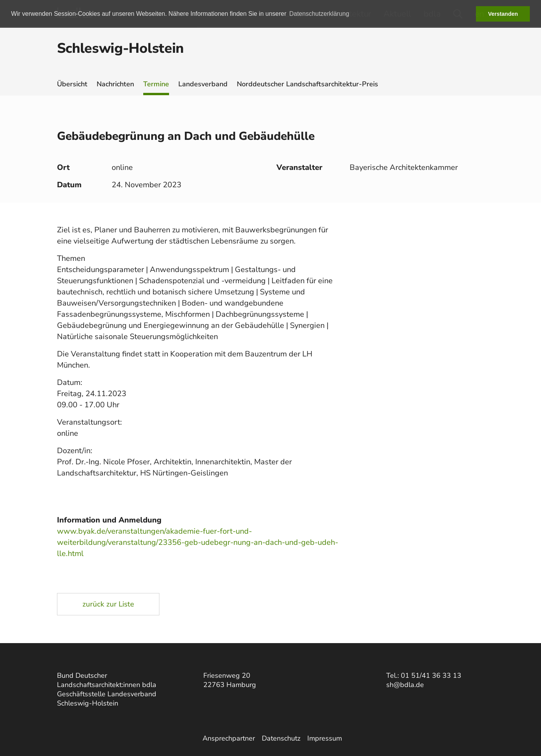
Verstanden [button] (503, 14)
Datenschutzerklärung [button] (319, 14)
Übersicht (72, 84)
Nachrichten (115, 84)
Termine (156, 84)
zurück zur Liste (108, 604)
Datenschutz (281, 738)
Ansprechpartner (229, 738)
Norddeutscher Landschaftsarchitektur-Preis (307, 84)
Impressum (325, 738)
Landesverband (203, 84)
